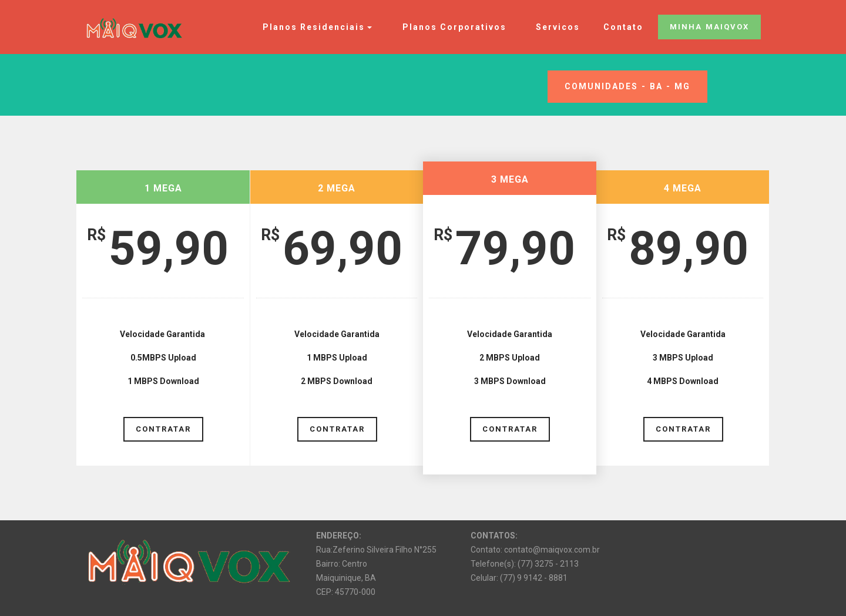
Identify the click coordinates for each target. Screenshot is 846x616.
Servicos (555, 27)
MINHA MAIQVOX (709, 27)
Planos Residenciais (311, 27)
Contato (623, 27)
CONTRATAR (163, 428)
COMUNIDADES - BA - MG (627, 86)
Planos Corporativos (451, 27)
